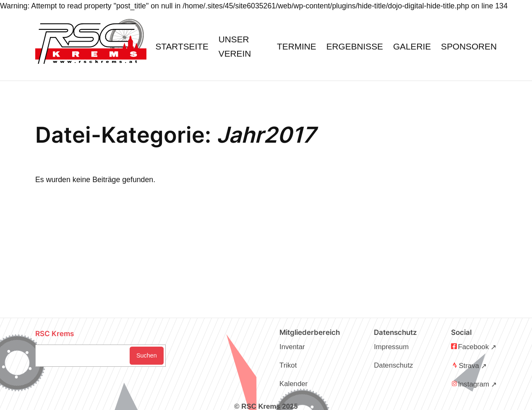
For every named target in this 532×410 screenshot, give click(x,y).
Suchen (147, 355)
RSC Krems (55, 334)
